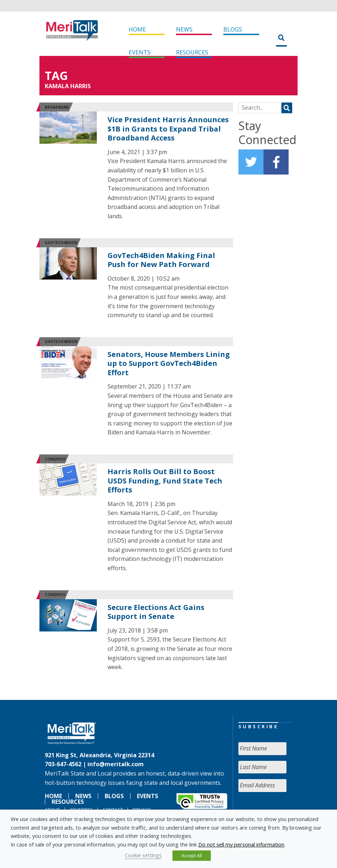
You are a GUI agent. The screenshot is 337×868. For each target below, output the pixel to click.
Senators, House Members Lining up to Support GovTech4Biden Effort (169, 363)
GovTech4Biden (61, 243)
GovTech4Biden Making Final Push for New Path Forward (161, 260)
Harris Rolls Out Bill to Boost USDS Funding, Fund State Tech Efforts (165, 481)
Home (137, 29)
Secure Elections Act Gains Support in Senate (156, 612)
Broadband (57, 107)
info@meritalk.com (116, 764)
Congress (55, 459)
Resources (192, 52)
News (184, 29)
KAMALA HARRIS (68, 86)
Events (140, 52)
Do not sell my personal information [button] (241, 844)
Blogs (233, 29)
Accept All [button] (192, 855)
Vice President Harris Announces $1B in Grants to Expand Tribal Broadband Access (168, 129)
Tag (56, 75)
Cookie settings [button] (143, 855)
